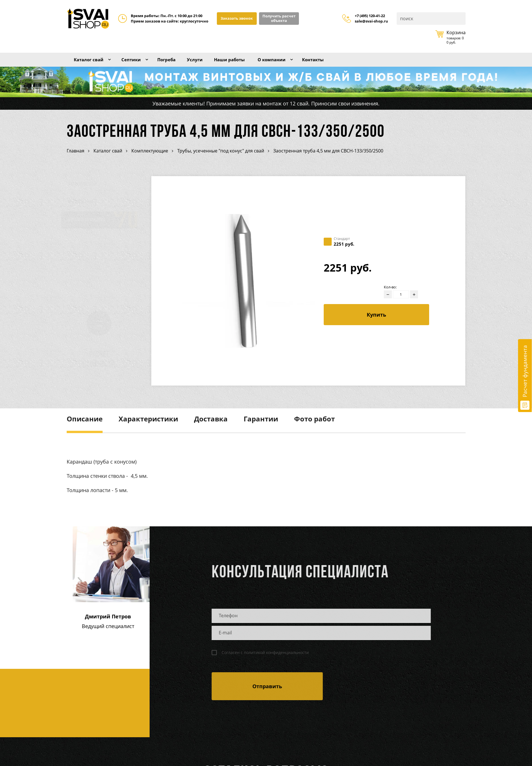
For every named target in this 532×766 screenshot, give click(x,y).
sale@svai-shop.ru (371, 21)
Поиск (461, 19)
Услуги (204, 62)
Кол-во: (390, 294)
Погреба (174, 62)
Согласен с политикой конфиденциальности (263, 659)
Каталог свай (90, 62)
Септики (136, 62)
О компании (287, 62)
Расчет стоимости (102, 367)
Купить (376, 321)
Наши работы (241, 62)
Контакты (332, 62)
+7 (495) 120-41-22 (370, 16)
